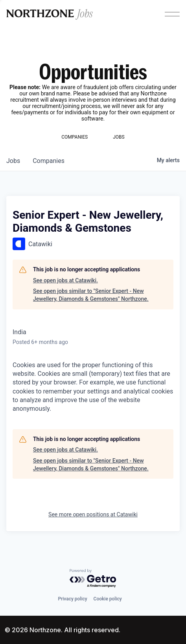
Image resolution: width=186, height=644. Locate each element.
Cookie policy (108, 599)
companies (49, 161)
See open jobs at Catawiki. (65, 280)
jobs (13, 161)
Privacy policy (72, 599)
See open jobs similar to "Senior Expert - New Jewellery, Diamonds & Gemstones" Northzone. (91, 295)
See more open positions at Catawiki (93, 514)
